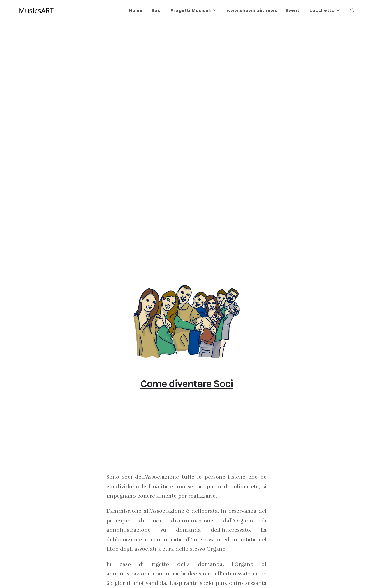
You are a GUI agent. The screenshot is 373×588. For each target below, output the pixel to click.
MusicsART (36, 10)
